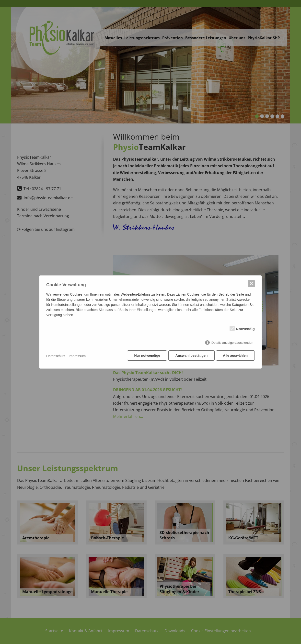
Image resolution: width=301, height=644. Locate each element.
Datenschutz (56, 356)
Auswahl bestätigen (191, 356)
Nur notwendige (146, 356)
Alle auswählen (235, 356)
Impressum (77, 356)
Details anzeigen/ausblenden (232, 343)
